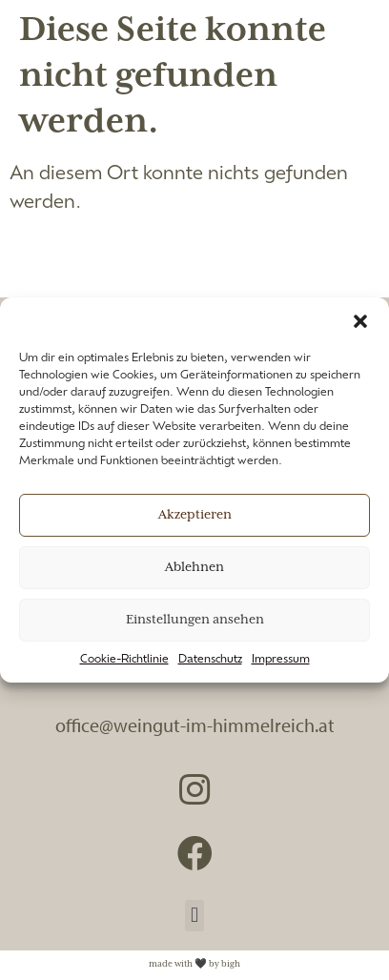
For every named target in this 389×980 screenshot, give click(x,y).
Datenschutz (210, 660)
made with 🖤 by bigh (194, 964)
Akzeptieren (195, 515)
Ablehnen (194, 568)
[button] (360, 321)
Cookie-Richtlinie (124, 660)
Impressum (281, 660)
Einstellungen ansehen (195, 620)
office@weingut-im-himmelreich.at (195, 725)
